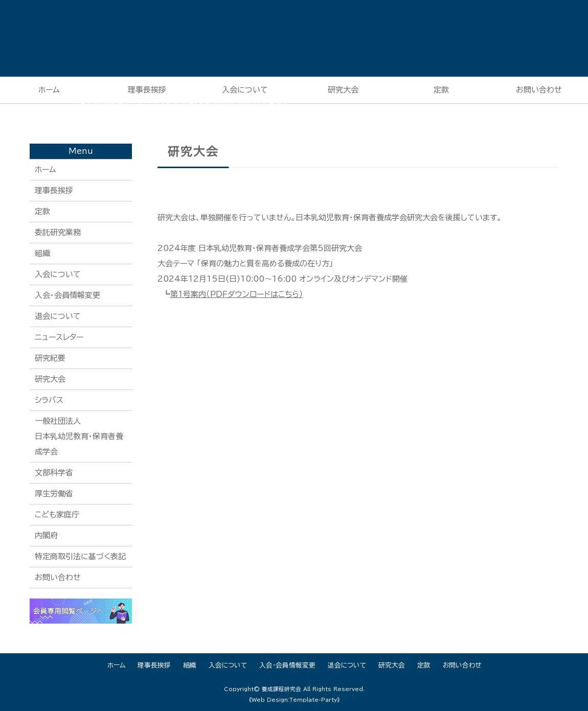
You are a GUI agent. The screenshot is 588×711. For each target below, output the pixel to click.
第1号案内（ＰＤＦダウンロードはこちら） (237, 294)
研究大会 (343, 90)
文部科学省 (54, 473)
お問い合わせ (58, 577)
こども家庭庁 (57, 514)
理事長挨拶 (54, 190)
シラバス (49, 400)
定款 (441, 90)
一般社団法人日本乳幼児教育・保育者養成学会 (79, 436)
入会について (58, 274)
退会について (58, 316)
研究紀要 (50, 358)
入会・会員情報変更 (67, 295)
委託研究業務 (58, 232)
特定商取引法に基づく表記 (80, 556)
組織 (42, 253)
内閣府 (46, 535)
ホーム (49, 90)
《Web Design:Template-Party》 (294, 700)
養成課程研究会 (281, 689)
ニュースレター (59, 337)
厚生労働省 (54, 494)
